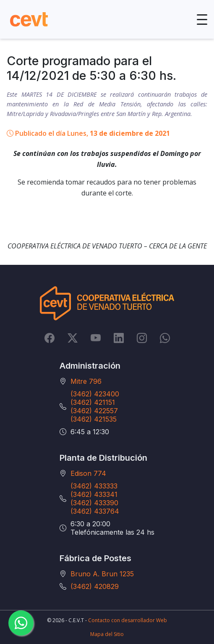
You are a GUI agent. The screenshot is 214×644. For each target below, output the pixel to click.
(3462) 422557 (94, 411)
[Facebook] (50, 338)
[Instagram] (142, 338)
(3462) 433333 (94, 486)
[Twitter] (73, 338)
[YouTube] (96, 338)
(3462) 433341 (94, 494)
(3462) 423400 (95, 394)
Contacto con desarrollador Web (128, 620)
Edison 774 (88, 473)
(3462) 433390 (94, 503)
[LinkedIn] (119, 338)
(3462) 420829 (95, 586)
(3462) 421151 (93, 402)
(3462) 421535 (94, 419)
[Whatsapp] (165, 338)
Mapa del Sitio (107, 634)
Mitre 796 (86, 381)
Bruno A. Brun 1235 (102, 574)
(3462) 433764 (95, 511)
